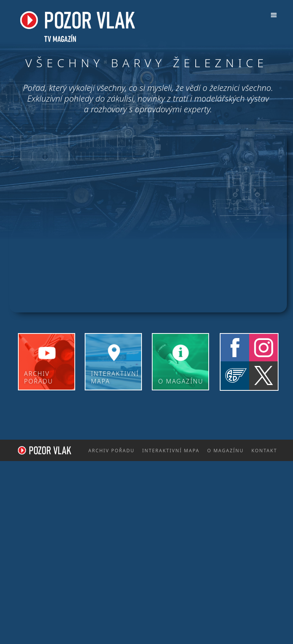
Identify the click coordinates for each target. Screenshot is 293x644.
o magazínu (225, 451)
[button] (274, 15)
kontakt (264, 451)
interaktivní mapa (171, 451)
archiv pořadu (111, 451)
